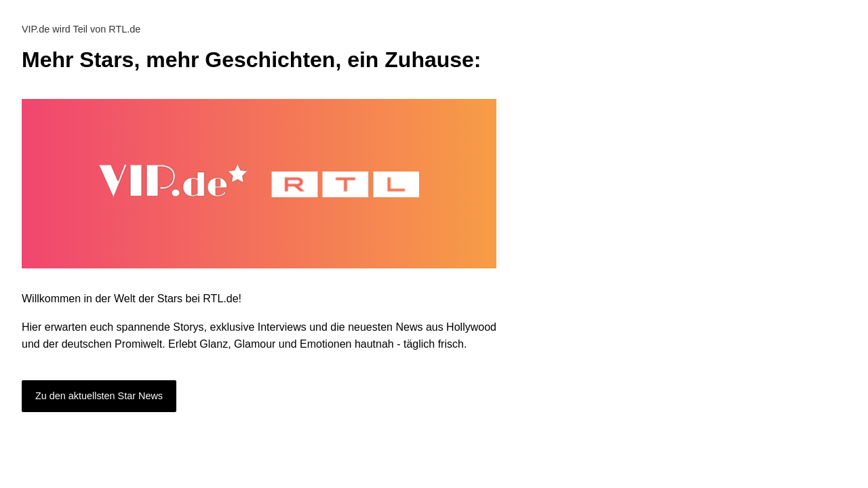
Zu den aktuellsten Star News (99, 396)
